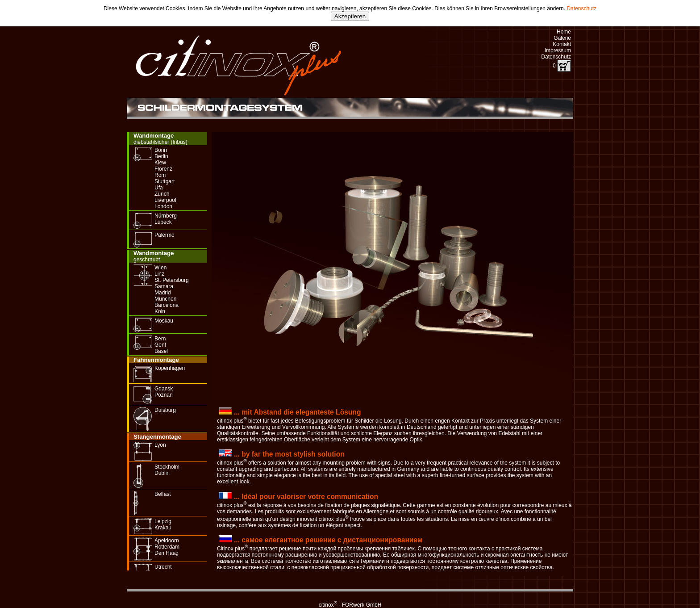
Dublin (162, 473)
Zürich (162, 194)
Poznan (164, 395)
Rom (160, 175)
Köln (160, 311)
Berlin (161, 156)
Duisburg (165, 410)
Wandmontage (154, 136)
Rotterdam (167, 547)
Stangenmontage (157, 437)
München (165, 299)
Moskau (164, 321)
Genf (160, 345)
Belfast (163, 494)
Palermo (165, 235)
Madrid (163, 293)
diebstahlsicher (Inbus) (160, 142)
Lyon (160, 445)
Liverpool (165, 200)
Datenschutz (581, 8)
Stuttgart (165, 181)
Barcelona (167, 305)
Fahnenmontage (156, 360)
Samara (164, 286)
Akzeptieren (350, 16)
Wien (160, 268)
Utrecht (163, 567)
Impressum (558, 50)
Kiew (160, 163)
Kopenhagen (170, 368)
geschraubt (147, 260)
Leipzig (163, 521)
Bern (160, 339)
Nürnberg (166, 216)
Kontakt (562, 44)
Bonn (161, 150)
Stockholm (167, 467)
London (163, 206)
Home (564, 32)
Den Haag (167, 553)
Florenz (163, 169)
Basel (161, 351)
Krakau (163, 528)
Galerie (562, 38)
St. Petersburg (172, 280)
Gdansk (164, 389)
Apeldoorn (167, 541)
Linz (159, 274)
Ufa (159, 188)
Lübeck (163, 222)
